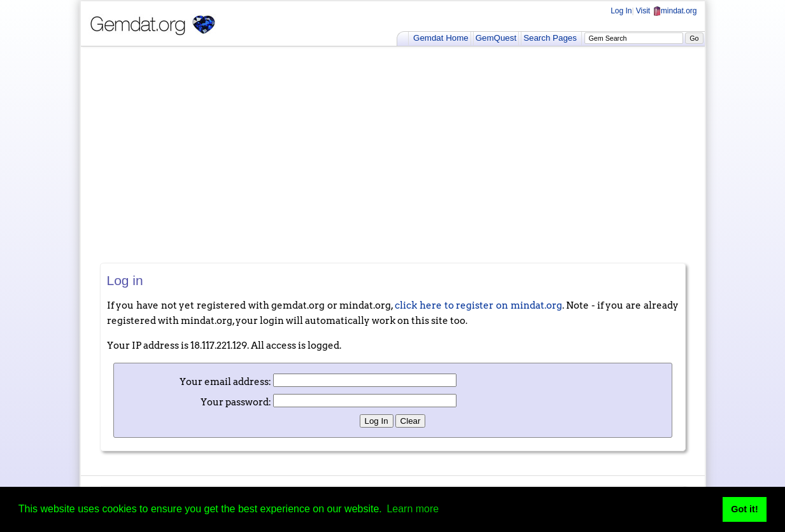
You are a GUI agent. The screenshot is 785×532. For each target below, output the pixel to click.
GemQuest (496, 38)
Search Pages (550, 38)
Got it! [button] (744, 509)
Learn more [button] (413, 509)
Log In (621, 11)
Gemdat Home (441, 38)
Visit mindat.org (667, 11)
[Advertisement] (393, 155)
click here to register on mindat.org (478, 305)
